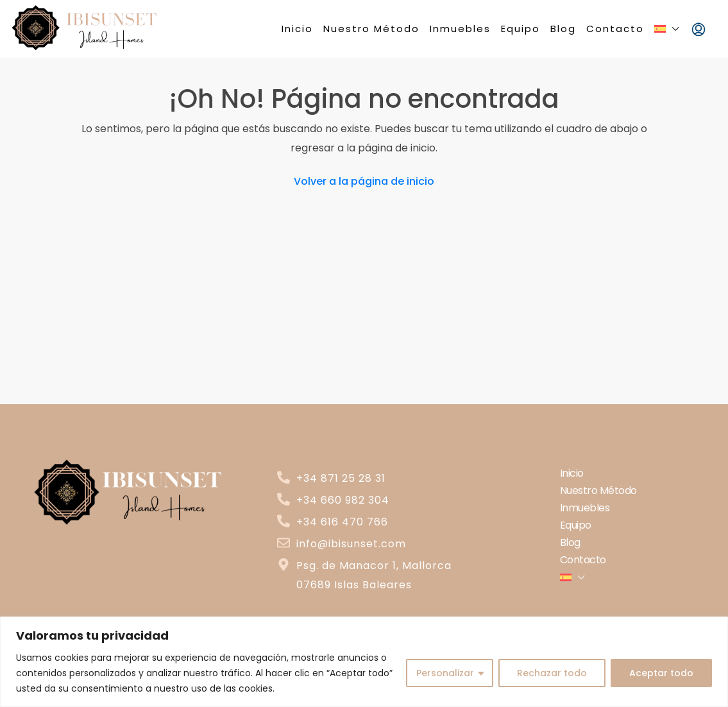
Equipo (521, 29)
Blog (563, 29)
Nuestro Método (371, 29)
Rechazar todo (552, 673)
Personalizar (445, 673)
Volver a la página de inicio (364, 181)
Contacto (615, 29)
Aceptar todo (661, 673)
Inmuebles (460, 29)
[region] (364, 662)
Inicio (297, 29)
